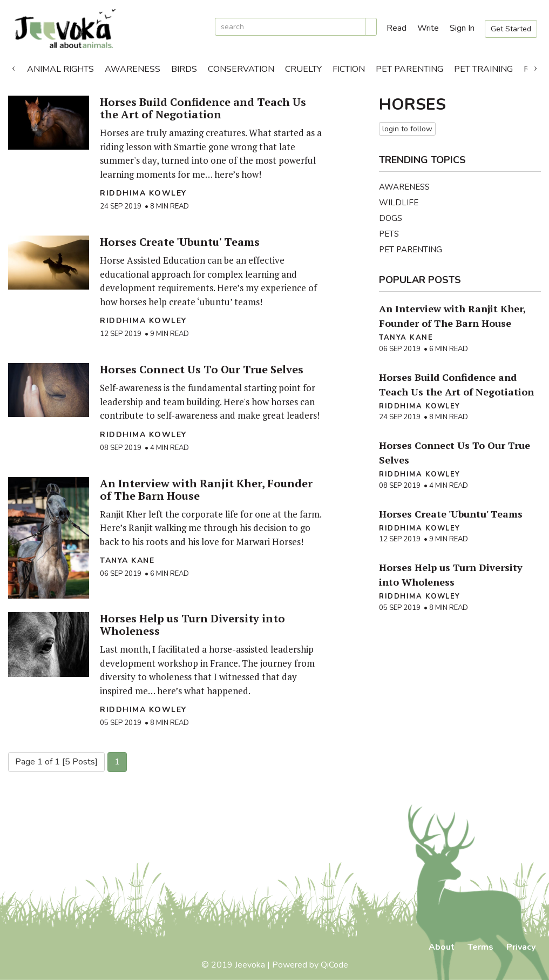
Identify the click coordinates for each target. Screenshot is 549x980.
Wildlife (399, 203)
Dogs (391, 218)
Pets (389, 234)
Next (536, 66)
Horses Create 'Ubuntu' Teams (180, 242)
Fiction (349, 69)
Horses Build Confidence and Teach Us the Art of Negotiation (203, 108)
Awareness (133, 69)
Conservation (241, 69)
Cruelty (303, 69)
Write (428, 28)
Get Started (511, 29)
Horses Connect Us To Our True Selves (202, 369)
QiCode (334, 965)
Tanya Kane (127, 561)
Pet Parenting (409, 69)
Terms (480, 947)
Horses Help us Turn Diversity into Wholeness (192, 625)
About (442, 947)
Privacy (521, 947)
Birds (184, 69)
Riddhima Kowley (143, 193)
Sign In (462, 28)
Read (396, 28)
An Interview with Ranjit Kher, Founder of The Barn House (206, 489)
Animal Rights (60, 69)
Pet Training (483, 69)
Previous (13, 66)
